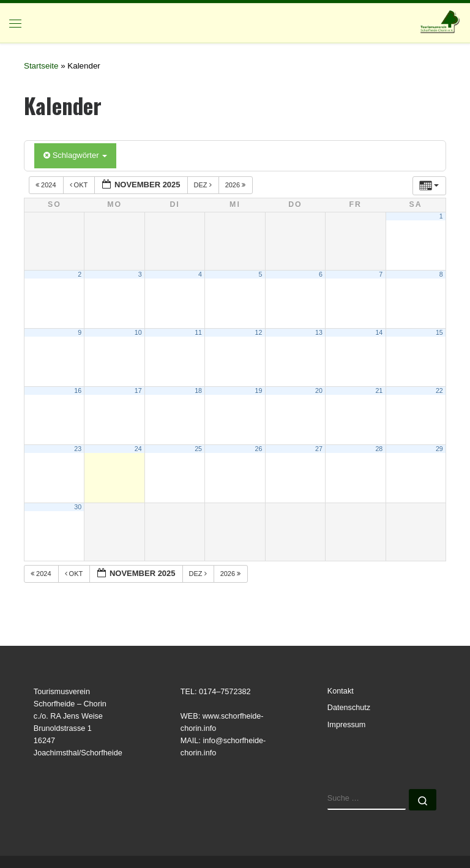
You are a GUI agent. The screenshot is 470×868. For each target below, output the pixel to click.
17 (138, 391)
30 (78, 507)
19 (259, 391)
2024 (47, 185)
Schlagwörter (75, 155)
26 (259, 449)
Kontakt (341, 691)
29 (439, 449)
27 (319, 449)
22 (439, 391)
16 (78, 391)
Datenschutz (349, 708)
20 (319, 391)
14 (379, 332)
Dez (204, 185)
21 (379, 391)
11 (198, 332)
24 (138, 449)
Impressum (347, 725)
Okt (80, 185)
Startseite (41, 66)
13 (319, 332)
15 (439, 332)
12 (259, 332)
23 (78, 449)
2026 (237, 185)
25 (198, 449)
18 (198, 391)
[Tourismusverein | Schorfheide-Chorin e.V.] (440, 21)
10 (138, 332)
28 (379, 449)
